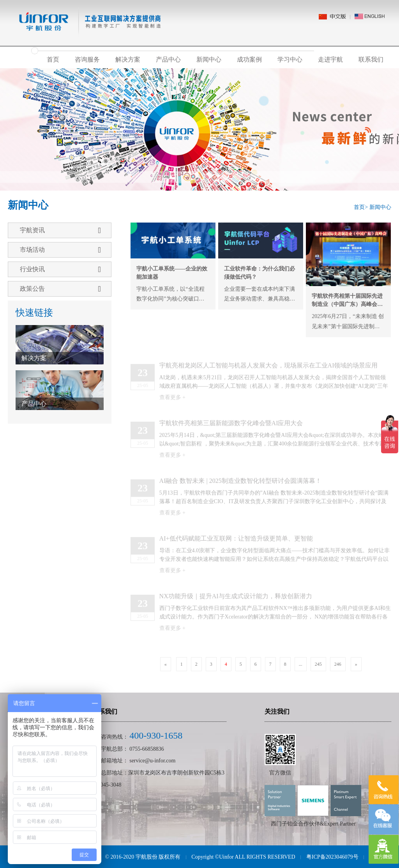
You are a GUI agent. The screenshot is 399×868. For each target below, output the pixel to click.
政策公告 (60, 289)
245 (318, 664)
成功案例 (249, 59)
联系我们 (371, 59)
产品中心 (168, 59)
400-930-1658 (156, 735)
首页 (53, 59)
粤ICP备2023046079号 (332, 857)
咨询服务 (87, 59)
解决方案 (128, 59)
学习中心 (290, 59)
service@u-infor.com (152, 761)
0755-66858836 (147, 749)
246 (338, 664)
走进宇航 (330, 59)
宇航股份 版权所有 (158, 857)
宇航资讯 (60, 230)
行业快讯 (60, 269)
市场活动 (60, 250)
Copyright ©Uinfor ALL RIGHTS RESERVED (243, 857)
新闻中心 (209, 59)
